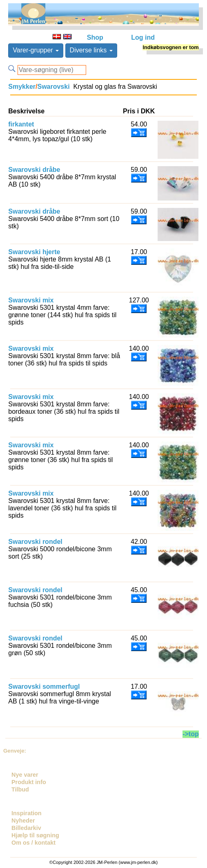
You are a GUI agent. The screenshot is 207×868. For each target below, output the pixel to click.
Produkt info (29, 782)
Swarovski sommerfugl (44, 687)
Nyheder (23, 821)
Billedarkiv (26, 828)
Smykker (22, 87)
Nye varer (25, 775)
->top (191, 734)
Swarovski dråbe (34, 170)
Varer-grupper (36, 50)
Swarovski (53, 87)
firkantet (21, 124)
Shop (95, 37)
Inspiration (27, 813)
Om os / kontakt (33, 843)
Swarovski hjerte (34, 252)
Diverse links (91, 50)
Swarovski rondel (35, 542)
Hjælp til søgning (35, 835)
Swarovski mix (31, 300)
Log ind (143, 37)
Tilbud (20, 789)
